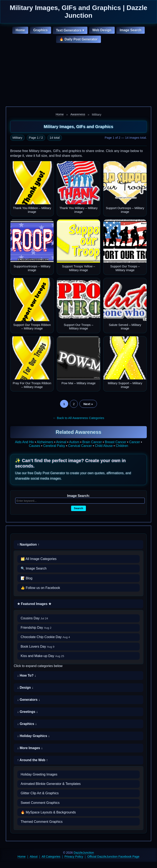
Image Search (131, 30)
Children (122, 446)
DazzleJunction (84, 853)
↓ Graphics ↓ (27, 724)
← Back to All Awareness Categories (78, 418)
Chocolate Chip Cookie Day (45, 637)
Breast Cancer (116, 442)
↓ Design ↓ (25, 688)
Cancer (135, 442)
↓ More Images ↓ (30, 748)
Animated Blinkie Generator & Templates (51, 784)
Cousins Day (34, 618)
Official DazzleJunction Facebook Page (113, 857)
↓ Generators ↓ (29, 700)
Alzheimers (45, 442)
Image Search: (78, 496)
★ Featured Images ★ (34, 604)
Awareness (78, 114)
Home (20, 30)
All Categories (51, 857)
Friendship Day (36, 628)
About (34, 857)
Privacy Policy (74, 857)
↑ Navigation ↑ (28, 544)
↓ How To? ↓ (27, 675)
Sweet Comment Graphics (40, 803)
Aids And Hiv (24, 442)
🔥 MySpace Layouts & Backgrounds (48, 812)
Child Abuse (104, 446)
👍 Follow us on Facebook (40, 588)
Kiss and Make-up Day (42, 656)
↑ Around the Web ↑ (33, 760)
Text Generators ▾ (70, 30)
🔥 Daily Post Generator (78, 39)
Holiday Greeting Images (39, 774)
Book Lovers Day (38, 647)
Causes (35, 446)
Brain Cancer (92, 442)
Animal (61, 442)
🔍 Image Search (34, 568)
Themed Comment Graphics (42, 822)
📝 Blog (26, 578)
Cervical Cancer (80, 446)
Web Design (102, 30)
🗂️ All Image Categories (39, 559)
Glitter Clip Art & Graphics (40, 793)
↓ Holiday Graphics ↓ (33, 736)
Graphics (40, 30)
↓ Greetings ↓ (28, 712)
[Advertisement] (78, 75)
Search (78, 508)
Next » (88, 404)
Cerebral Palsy (54, 446)
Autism (74, 442)
